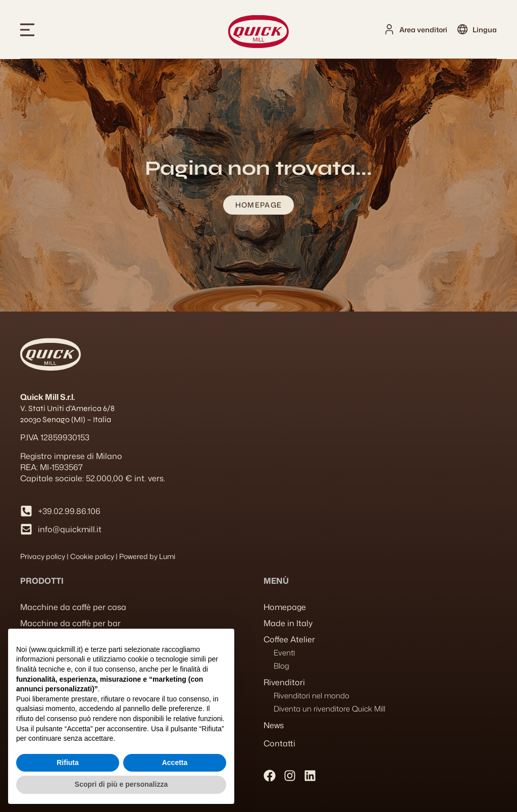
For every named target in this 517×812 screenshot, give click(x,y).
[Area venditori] (389, 29)
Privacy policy (43, 556)
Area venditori (423, 30)
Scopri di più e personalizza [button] (121, 784)
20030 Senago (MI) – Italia (66, 419)
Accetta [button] (175, 763)
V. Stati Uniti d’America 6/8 (67, 408)
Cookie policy (92, 556)
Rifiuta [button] (68, 763)
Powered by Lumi (147, 556)
